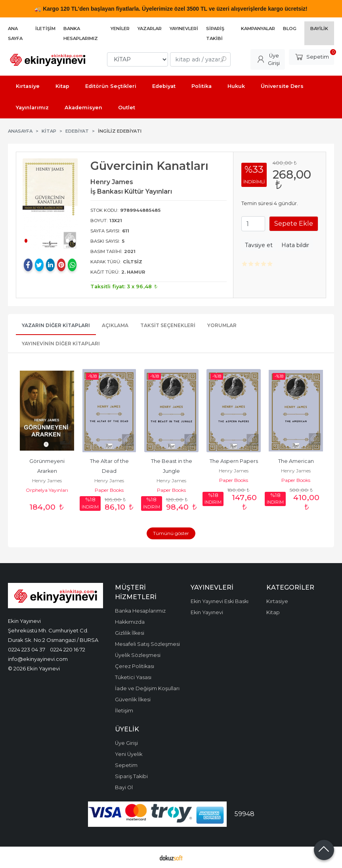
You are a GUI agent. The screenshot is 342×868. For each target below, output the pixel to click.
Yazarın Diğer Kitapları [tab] (56, 325)
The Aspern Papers (234, 461)
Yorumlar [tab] (222, 325)
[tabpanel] (50, 205)
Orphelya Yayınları (47, 490)
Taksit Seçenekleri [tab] (168, 325)
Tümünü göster (171, 533)
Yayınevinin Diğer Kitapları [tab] (61, 344)
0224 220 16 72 (68, 649)
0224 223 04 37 (27, 649)
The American (296, 461)
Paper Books (109, 490)
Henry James (47, 481)
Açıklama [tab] (115, 325)
